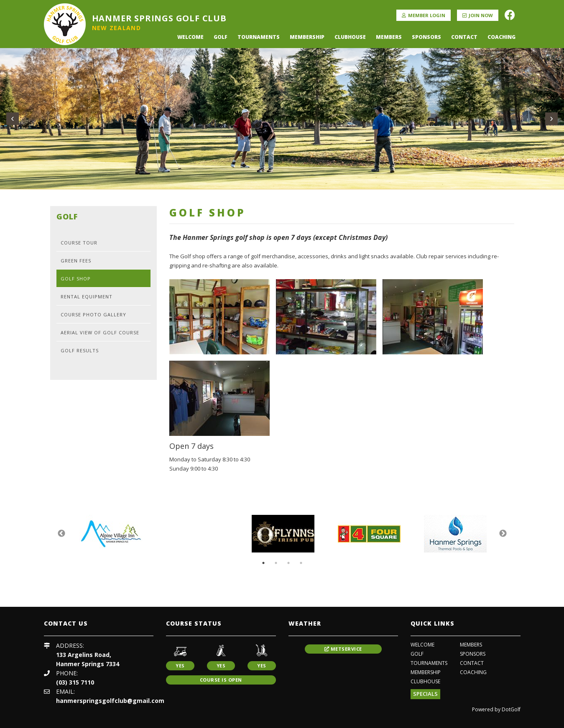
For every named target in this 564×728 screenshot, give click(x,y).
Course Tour (79, 243)
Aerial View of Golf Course (100, 332)
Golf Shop (76, 279)
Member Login (424, 15)
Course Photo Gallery (93, 314)
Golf (221, 37)
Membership (307, 37)
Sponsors (426, 37)
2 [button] (276, 563)
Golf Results (80, 350)
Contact (464, 37)
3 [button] (288, 563)
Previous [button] (61, 534)
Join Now (478, 15)
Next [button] (503, 534)
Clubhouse (350, 37)
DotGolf (511, 709)
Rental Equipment (87, 297)
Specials (425, 694)
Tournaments (259, 37)
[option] (111, 534)
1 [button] (263, 563)
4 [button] (301, 563)
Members (389, 37)
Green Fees (76, 261)
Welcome (190, 37)
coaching (501, 37)
